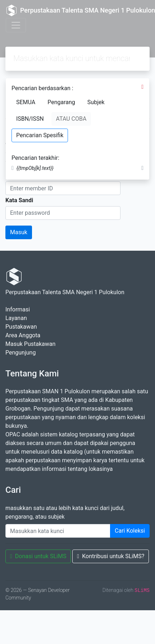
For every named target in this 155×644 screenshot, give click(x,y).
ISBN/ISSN (30, 119)
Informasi (18, 309)
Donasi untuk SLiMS (38, 556)
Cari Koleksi (130, 531)
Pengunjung (20, 353)
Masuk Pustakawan (30, 344)
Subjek (96, 102)
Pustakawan (21, 327)
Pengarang (61, 102)
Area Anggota (23, 335)
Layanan (16, 318)
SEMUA (26, 102)
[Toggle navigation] (16, 25)
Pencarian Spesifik (40, 135)
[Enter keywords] (58, 531)
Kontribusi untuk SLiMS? (111, 556)
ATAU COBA (71, 119)
